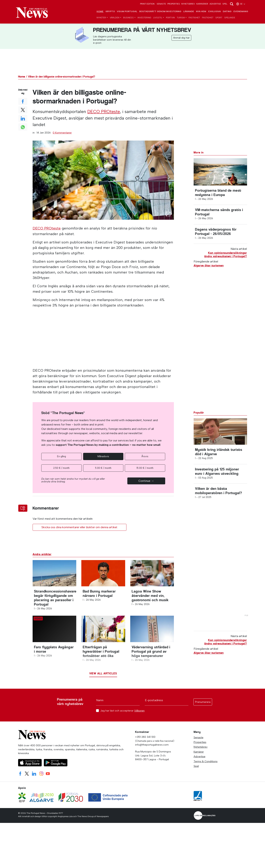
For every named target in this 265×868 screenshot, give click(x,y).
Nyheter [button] (101, 18)
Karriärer (202, 4)
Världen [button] (115, 18)
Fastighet (194, 18)
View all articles (103, 675)
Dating (227, 12)
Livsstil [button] (158, 18)
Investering (144, 18)
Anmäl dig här (181, 38)
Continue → (146, 481)
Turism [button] (181, 18)
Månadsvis (103, 456)
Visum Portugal (127, 12)
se (241, 4)
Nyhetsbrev (188, 4)
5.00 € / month (103, 468)
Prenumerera (203, 704)
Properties (174, 4)
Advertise (215, 4)
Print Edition (147, 4)
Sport (219, 18)
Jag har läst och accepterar (122, 712)
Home (100, 12)
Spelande (230, 18)
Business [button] (128, 18)
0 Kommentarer (62, 133)
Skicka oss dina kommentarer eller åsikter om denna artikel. (80, 527)
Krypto (110, 12)
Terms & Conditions (206, 763)
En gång (61, 456)
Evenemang (241, 12)
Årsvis (145, 456)
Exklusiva (215, 12)
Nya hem (201, 12)
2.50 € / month (61, 468)
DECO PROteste (104, 112)
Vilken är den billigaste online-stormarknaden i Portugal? (61, 77)
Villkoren (139, 712)
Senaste (161, 4)
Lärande (189, 12)
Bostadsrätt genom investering (160, 12)
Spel (225, 4)
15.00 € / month (145, 468)
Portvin (170, 18)
